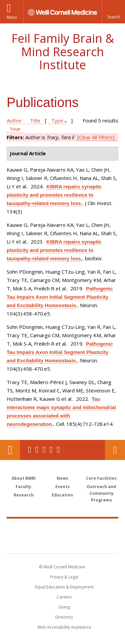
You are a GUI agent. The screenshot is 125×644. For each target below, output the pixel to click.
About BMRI (24, 478)
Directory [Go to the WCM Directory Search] (64, 617)
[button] (113, 12)
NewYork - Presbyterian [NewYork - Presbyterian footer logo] (62, 543)
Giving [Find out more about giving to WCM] (64, 607)
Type (57, 120)
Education (62, 495)
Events (62, 487)
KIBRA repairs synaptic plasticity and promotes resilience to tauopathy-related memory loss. (54, 195)
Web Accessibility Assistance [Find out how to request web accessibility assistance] (64, 627)
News (62, 478)
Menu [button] (12, 17)
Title (35, 120)
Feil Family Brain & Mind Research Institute (63, 52)
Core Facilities (101, 478)
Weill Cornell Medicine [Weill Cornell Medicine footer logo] (63, 529)
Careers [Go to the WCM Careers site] (64, 597)
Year (15, 129)
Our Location (10, 450)
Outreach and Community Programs (101, 493)
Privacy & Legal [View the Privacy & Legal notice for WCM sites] (64, 577)
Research (24, 495)
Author (14, 120)
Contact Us (115, 450)
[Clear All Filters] (96, 137)
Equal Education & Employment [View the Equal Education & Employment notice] (64, 587)
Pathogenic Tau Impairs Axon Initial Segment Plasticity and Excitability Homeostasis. (60, 297)
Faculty (23, 487)
